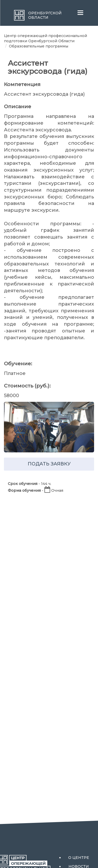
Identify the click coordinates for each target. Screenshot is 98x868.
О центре (79, 858)
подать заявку (49, 464)
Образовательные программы (39, 46)
